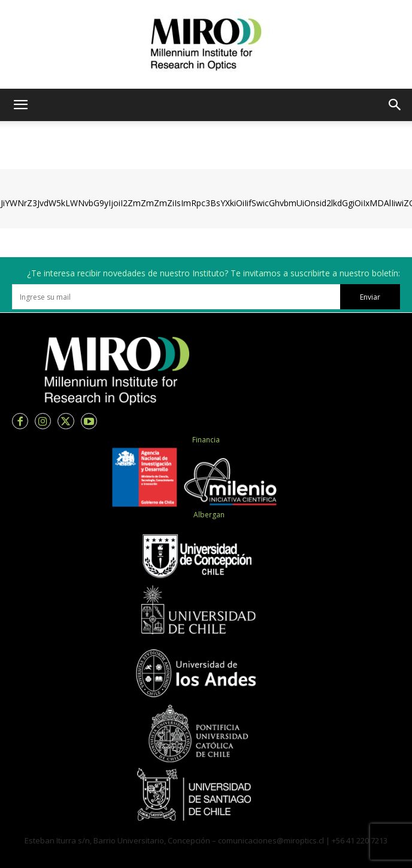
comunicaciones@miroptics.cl (271, 840)
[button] (20, 105)
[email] (176, 297)
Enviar (370, 297)
